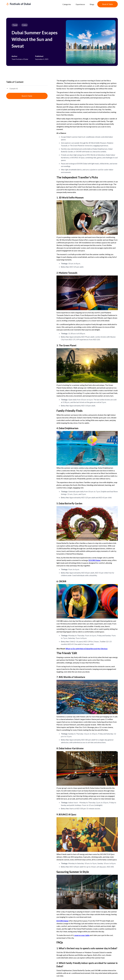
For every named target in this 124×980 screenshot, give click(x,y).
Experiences (80, 4)
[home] (33, 4)
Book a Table (108, 4)
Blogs (92, 4)
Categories (67, 4)
